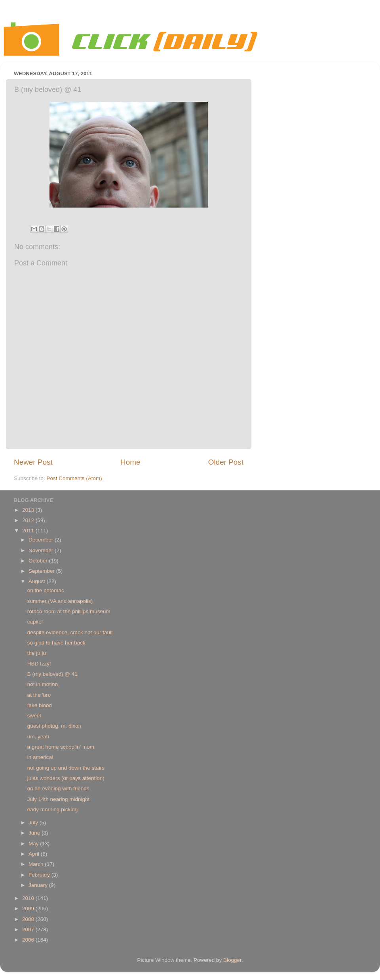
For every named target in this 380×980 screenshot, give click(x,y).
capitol (35, 622)
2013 (29, 510)
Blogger (232, 960)
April (35, 854)
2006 (29, 940)
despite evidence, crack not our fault (70, 632)
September (42, 571)
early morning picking (53, 809)
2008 (29, 919)
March (37, 864)
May (34, 844)
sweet (34, 716)
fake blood (40, 705)
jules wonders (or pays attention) (66, 778)
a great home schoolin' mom (61, 747)
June (35, 833)
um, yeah (38, 737)
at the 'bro (39, 695)
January (39, 885)
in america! (40, 757)
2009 (29, 909)
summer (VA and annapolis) (60, 601)
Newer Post (33, 462)
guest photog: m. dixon (54, 726)
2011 (29, 531)
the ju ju (37, 653)
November (42, 550)
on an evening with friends (58, 788)
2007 (29, 929)
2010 (29, 898)
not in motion (43, 684)
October (39, 561)
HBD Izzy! (39, 664)
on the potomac (46, 590)
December (42, 540)
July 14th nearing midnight (59, 799)
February (40, 875)
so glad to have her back (56, 643)
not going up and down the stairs (66, 768)
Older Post (226, 462)
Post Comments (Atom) (74, 478)
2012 (29, 520)
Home (130, 462)
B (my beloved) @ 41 (52, 674)
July (34, 823)
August (38, 581)
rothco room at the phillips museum (69, 611)
